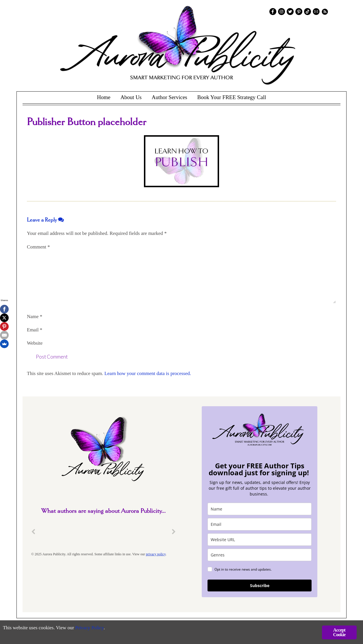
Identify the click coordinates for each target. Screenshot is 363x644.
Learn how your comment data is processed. (148, 373)
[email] (260, 524)
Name (35, 317)
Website (35, 343)
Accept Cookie (339, 632)
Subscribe (260, 585)
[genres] (260, 555)
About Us (131, 97)
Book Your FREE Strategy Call (231, 97)
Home (103, 97)
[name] (260, 509)
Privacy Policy (90, 628)
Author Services (170, 97)
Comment (38, 247)
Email (35, 330)
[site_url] (260, 540)
